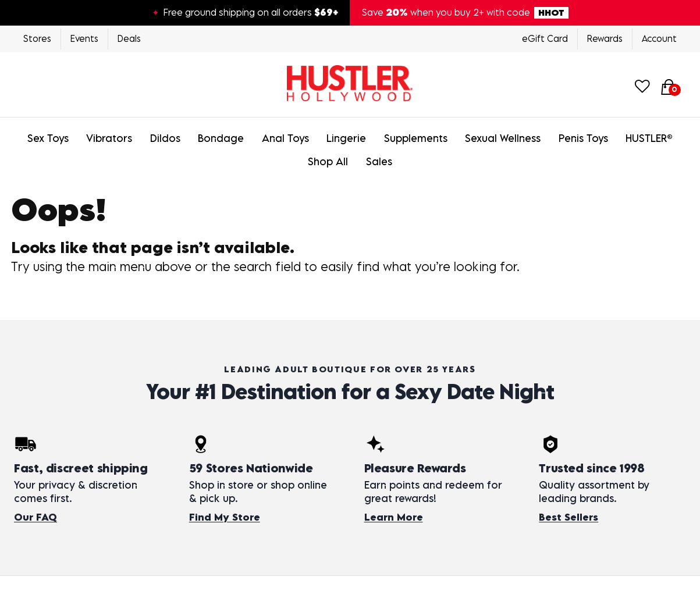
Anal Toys (285, 138)
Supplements (416, 138)
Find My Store (225, 517)
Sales (379, 161)
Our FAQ (35, 517)
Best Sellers (568, 517)
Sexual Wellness (503, 138)
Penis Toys (583, 138)
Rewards (605, 38)
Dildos (165, 138)
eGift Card (545, 38)
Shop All (328, 161)
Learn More (394, 517)
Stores (37, 38)
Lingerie (346, 138)
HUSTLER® (649, 138)
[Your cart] (669, 86)
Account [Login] (659, 38)
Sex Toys (48, 138)
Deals (129, 38)
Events (84, 38)
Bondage (221, 138)
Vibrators (109, 138)
